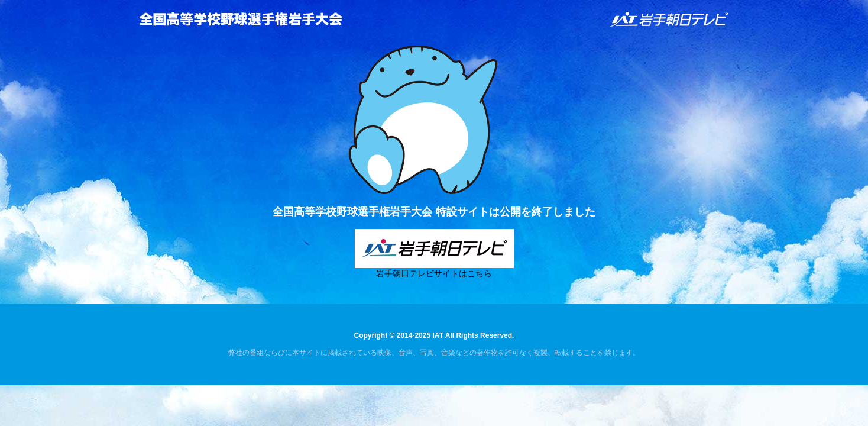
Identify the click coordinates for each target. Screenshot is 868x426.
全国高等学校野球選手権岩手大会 (240, 19)
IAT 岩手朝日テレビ (670, 19)
